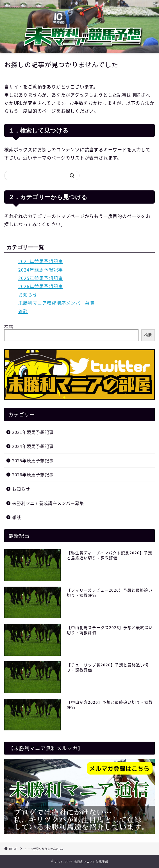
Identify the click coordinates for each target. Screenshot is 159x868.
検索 (9, 326)
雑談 (23, 311)
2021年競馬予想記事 (41, 261)
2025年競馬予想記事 (41, 278)
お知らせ (28, 295)
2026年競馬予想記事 (41, 286)
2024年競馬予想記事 (41, 270)
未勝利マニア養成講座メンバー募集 (56, 303)
